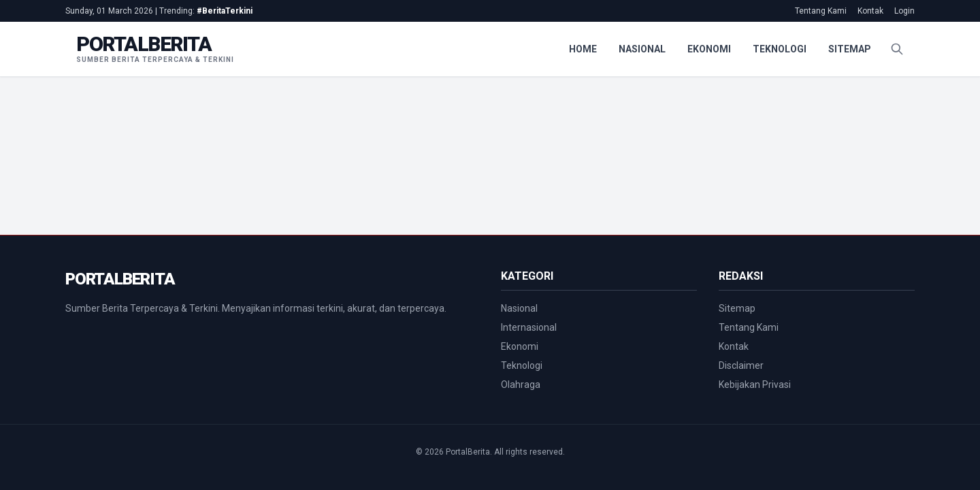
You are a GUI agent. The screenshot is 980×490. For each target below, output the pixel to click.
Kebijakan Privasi (755, 385)
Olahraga (521, 385)
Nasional (642, 49)
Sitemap (850, 49)
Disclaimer (741, 365)
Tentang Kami (821, 11)
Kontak (870, 11)
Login (904, 11)
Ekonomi (709, 49)
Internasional (529, 327)
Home (583, 49)
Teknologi (780, 49)
